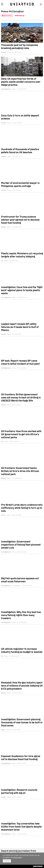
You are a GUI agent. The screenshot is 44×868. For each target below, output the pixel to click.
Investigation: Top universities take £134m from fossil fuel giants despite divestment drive (21, 827)
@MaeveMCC (8, 16)
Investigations (6, 89)
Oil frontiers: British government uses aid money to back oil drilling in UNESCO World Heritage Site (21, 398)
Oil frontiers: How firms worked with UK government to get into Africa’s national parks (21, 435)
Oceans (4, 52)
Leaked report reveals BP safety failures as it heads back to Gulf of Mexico (20, 327)
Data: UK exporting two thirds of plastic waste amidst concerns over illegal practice (21, 82)
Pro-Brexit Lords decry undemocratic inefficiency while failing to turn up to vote (22, 508)
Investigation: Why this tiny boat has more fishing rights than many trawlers (21, 615)
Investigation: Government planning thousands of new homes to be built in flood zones (22, 723)
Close (7, 861)
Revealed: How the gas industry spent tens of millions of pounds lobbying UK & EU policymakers (22, 686)
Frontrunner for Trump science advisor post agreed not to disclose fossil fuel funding (20, 220)
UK (2, 261)
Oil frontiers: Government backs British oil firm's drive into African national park (20, 471)
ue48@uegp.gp (19, 15)
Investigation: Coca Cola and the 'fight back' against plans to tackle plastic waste (22, 290)
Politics (4, 190)
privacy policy (18, 857)
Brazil (3, 730)
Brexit (3, 515)
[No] (41, 859)
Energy (3, 227)
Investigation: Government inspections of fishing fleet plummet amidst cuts (21, 545)
